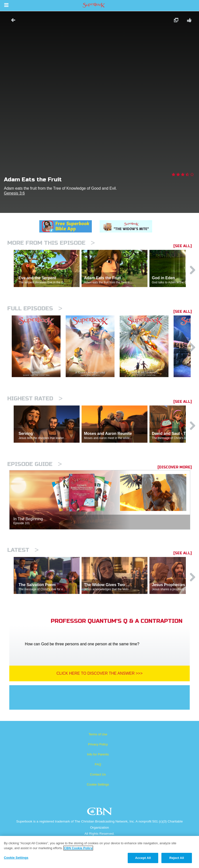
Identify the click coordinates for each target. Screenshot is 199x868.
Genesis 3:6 (14, 193)
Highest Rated (35, 399)
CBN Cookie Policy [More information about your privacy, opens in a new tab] (78, 848)
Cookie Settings (98, 784)
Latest (23, 550)
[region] (99, 852)
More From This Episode (51, 243)
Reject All (177, 858)
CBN (100, 813)
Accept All (143, 858)
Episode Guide (35, 464)
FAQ (98, 764)
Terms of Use (98, 734)
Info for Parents (98, 754)
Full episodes (35, 308)
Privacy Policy (98, 744)
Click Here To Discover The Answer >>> (99, 673)
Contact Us (98, 774)
